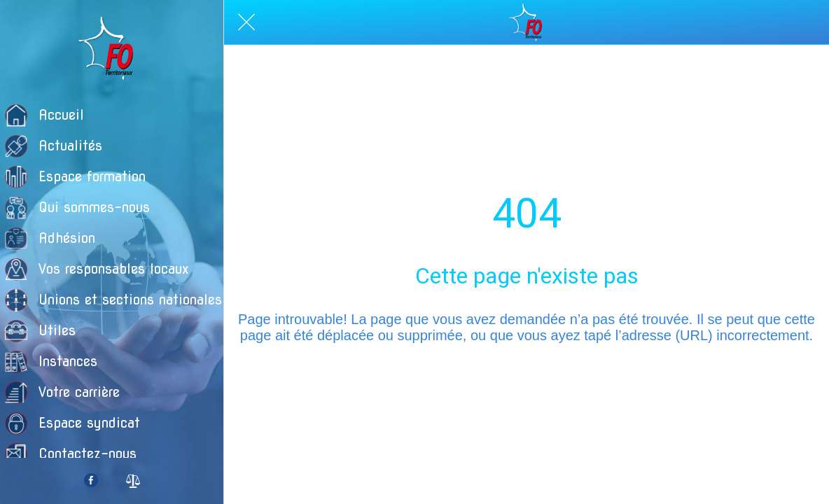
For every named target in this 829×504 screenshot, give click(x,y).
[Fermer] (246, 22)
